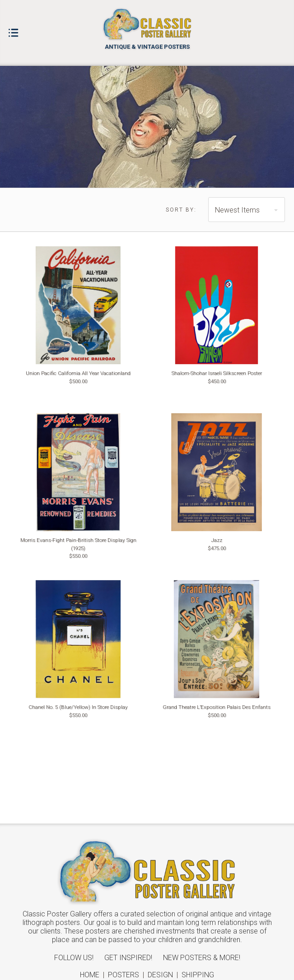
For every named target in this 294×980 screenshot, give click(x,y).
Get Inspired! (128, 958)
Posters (124, 975)
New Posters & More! (202, 958)
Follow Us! (74, 958)
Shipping (198, 975)
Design (160, 975)
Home (90, 975)
